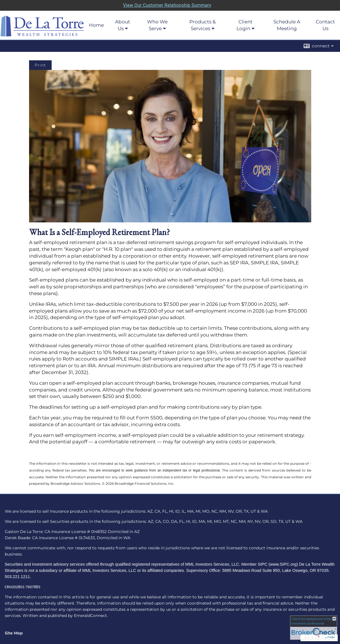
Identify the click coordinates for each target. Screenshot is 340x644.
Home (96, 25)
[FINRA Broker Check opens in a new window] (314, 628)
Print (40, 65)
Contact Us (325, 25)
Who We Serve (157, 25)
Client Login (244, 25)
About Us (123, 25)
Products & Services (202, 25)
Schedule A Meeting (287, 25)
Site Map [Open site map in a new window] (14, 633)
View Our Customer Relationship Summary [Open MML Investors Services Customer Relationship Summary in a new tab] (167, 5)
